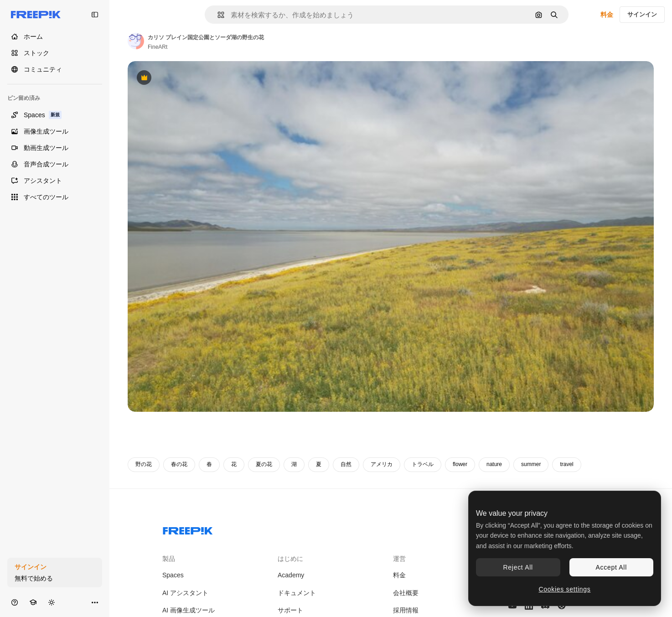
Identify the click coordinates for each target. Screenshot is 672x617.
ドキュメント (297, 593)
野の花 (144, 464)
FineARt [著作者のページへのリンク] (158, 47)
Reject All (518, 567)
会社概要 (406, 593)
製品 (169, 559)
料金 (607, 15)
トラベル (423, 464)
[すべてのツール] (55, 197)
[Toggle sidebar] (95, 15)
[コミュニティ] (55, 69)
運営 (399, 559)
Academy (291, 575)
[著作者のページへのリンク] (136, 41)
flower (460, 464)
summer (531, 464)
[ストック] (55, 53)
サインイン (642, 14)
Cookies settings (565, 589)
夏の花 (264, 464)
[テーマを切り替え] (52, 602)
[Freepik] (36, 15)
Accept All (611, 567)
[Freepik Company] (188, 529)
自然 (346, 464)
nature (494, 464)
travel (566, 464)
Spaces (173, 575)
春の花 (179, 464)
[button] (217, 15)
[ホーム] (55, 36)
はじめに (290, 559)
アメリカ (382, 464)
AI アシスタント (185, 593)
